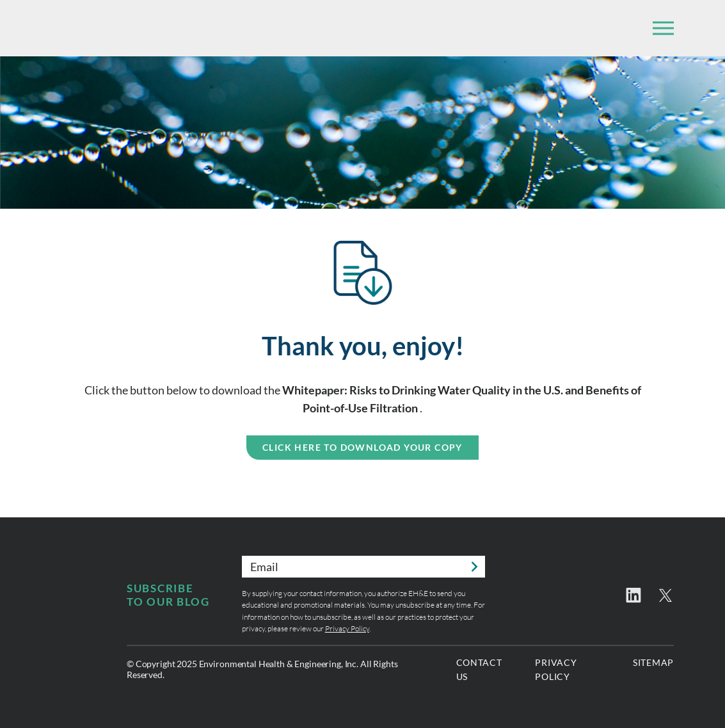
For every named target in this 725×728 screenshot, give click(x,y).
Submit (474, 567)
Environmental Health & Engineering (121, 28)
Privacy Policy (347, 628)
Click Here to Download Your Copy (362, 447)
